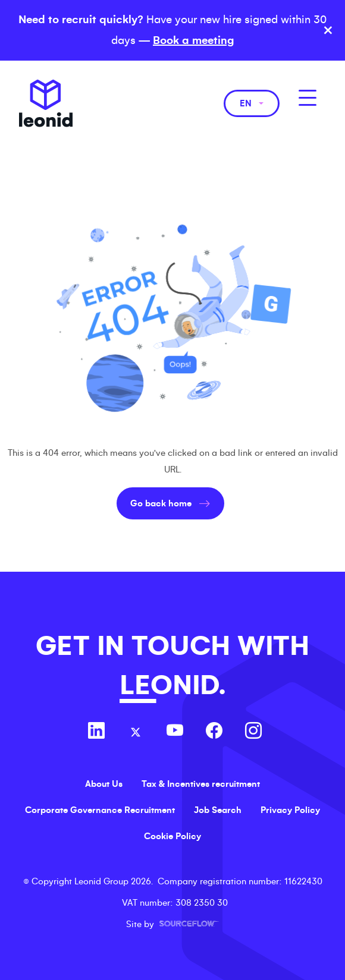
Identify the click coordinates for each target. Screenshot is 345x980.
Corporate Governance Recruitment (100, 810)
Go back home (161, 503)
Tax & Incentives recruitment (201, 784)
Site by (172, 924)
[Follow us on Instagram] (253, 732)
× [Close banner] (328, 30)
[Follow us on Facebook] (214, 732)
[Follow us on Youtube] (175, 732)
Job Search (218, 810)
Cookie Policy (172, 836)
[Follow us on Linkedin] (96, 732)
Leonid (46, 103)
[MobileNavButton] (308, 98)
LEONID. (172, 686)
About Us (104, 784)
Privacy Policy (290, 810)
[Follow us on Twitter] (136, 732)
